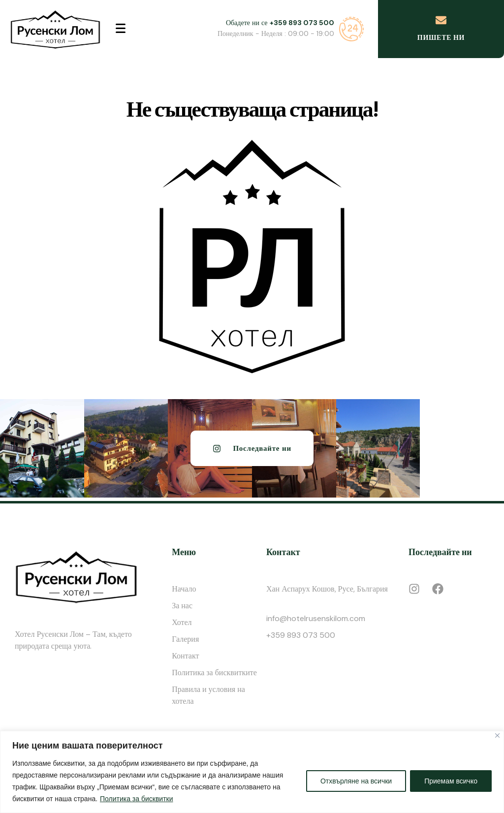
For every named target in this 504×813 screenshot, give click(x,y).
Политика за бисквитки (137, 799)
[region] (252, 772)
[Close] (497, 735)
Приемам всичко (451, 781)
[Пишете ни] (441, 20)
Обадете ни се (280, 23)
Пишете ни (441, 37)
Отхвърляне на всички (356, 781)
